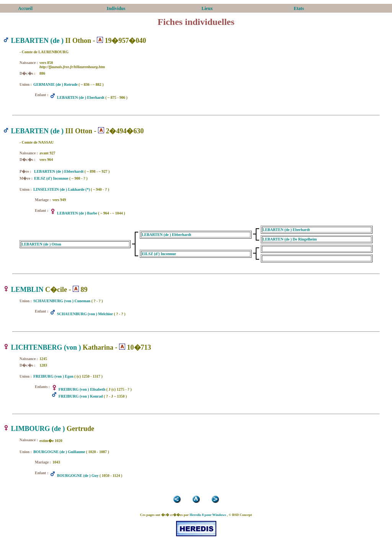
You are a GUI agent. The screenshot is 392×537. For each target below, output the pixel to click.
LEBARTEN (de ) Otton (41, 244)
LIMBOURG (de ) (38, 429)
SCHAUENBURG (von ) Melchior (85, 314)
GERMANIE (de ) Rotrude (56, 84)
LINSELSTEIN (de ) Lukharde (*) (62, 189)
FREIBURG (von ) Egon (53, 376)
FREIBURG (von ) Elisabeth (82, 389)
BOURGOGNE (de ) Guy (78, 476)
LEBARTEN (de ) (37, 41)
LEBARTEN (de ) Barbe (77, 213)
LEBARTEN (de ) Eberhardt (81, 97)
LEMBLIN (27, 290)
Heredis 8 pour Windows (208, 515)
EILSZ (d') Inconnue (51, 178)
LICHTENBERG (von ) (46, 347)
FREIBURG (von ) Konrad (81, 396)
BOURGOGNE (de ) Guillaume (59, 452)
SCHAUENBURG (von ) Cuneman (62, 301)
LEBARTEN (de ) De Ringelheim (290, 239)
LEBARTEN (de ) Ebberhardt (59, 171)
